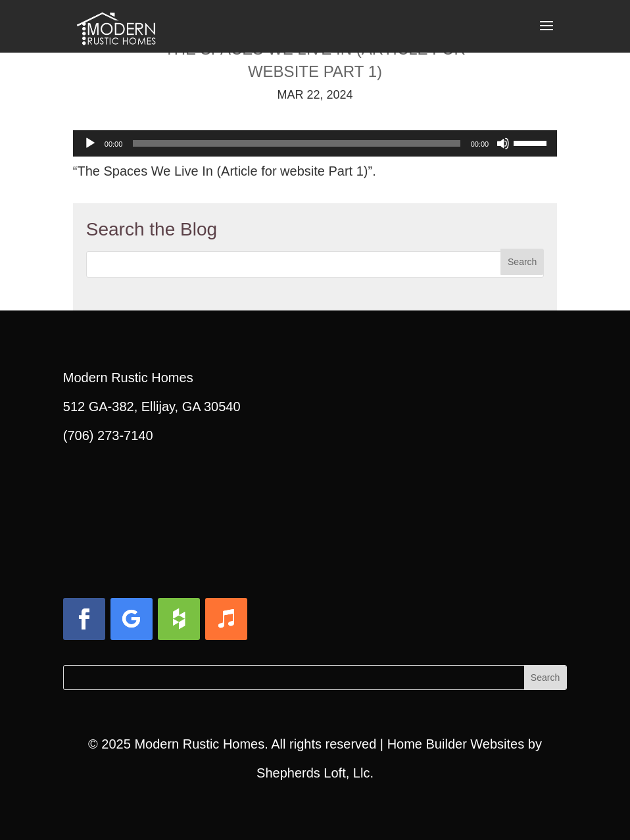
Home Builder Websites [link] (456, 744)
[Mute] (503, 143)
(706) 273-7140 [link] (108, 435)
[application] (315, 143)
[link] (116, 25)
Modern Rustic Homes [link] (199, 744)
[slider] (296, 143)
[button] (546, 34)
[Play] (90, 143)
